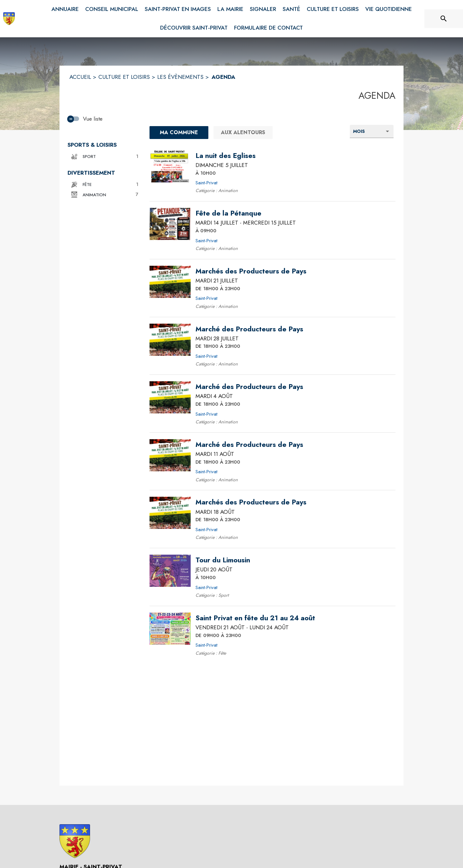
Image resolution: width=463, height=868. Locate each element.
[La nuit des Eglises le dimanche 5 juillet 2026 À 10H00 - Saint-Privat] (226, 156)
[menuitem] (65, 9)
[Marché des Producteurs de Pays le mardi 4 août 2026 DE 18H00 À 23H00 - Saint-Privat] (249, 387)
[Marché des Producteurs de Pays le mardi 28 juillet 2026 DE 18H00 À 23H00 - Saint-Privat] (249, 329)
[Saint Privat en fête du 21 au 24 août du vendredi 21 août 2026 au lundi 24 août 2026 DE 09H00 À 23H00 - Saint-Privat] (255, 618)
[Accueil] (9, 19)
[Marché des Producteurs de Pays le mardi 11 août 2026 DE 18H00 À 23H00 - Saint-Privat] (249, 445)
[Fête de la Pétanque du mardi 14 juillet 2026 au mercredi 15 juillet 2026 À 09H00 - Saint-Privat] (228, 213)
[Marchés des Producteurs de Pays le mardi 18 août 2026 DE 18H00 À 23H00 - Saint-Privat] (251, 502)
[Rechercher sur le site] (444, 19)
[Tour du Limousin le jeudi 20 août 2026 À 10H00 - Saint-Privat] (223, 560)
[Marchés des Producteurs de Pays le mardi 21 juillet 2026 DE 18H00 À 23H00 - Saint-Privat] (251, 271)
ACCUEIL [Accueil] (80, 77)
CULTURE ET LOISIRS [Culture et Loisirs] (124, 77)
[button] (104, 157)
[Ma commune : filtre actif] (179, 133)
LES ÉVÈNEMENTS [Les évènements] (180, 77)
